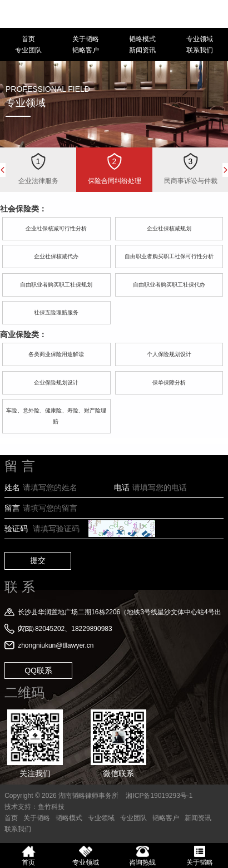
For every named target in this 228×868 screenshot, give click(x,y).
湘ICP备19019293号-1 (159, 796)
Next (225, 170)
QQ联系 (38, 670)
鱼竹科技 (51, 807)
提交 (38, 560)
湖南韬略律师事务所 (49, 14)
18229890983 (215, 14)
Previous (3, 170)
